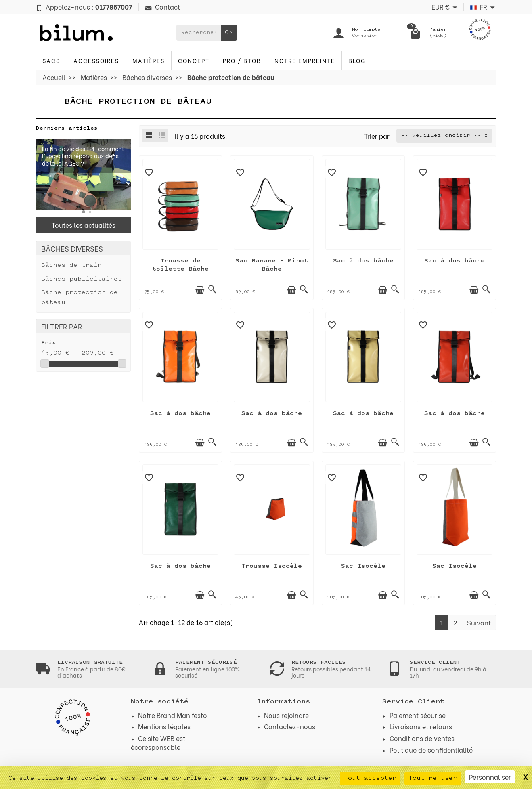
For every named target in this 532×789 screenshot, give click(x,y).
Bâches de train (71, 265)
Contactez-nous (290, 726)
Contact (163, 7)
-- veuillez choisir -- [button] (441, 136)
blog (357, 60)
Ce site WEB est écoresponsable (158, 742)
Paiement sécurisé (418, 715)
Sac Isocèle (363, 566)
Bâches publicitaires (82, 279)
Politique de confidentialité (431, 750)
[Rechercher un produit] (199, 33)
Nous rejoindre (286, 715)
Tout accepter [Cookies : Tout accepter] (370, 778)
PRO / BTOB (242, 60)
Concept (194, 60)
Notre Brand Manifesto (173, 715)
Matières (149, 60)
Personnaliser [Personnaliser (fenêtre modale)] (490, 777)
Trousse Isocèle (272, 566)
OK (229, 33)
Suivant (479, 622)
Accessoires (96, 60)
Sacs (51, 60)
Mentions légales (164, 726)
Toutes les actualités (84, 225)
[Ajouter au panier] (200, 290)
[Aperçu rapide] (212, 290)
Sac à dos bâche (363, 261)
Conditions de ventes (422, 738)
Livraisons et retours (421, 726)
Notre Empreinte (305, 60)
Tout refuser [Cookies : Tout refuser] (433, 778)
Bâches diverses (72, 248)
